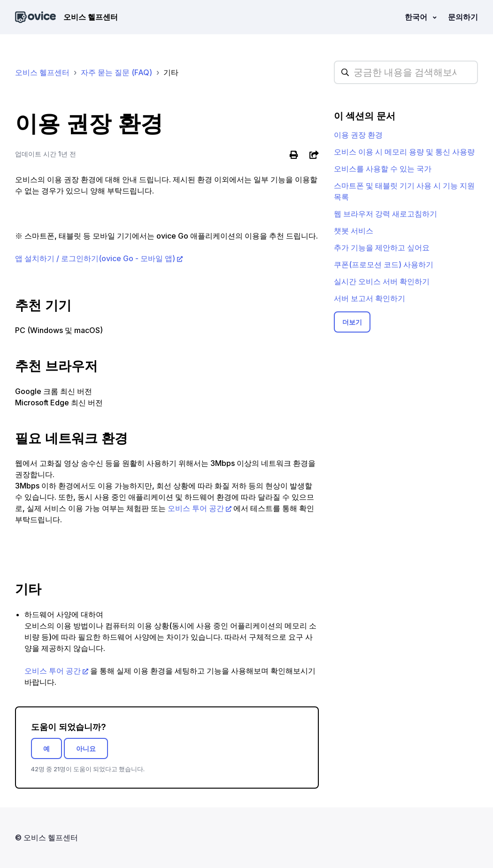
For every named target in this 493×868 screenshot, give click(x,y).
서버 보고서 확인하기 (370, 298)
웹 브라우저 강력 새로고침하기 (385, 214)
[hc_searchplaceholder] (406, 72)
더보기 (352, 322)
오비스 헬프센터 (42, 72)
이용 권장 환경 (358, 135)
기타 (171, 72)
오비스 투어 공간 (195, 508)
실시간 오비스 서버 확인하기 (382, 281)
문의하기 (463, 17)
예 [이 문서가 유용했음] (46, 748)
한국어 (417, 17)
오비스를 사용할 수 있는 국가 (383, 169)
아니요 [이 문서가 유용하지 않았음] (86, 748)
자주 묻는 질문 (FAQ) (116, 72)
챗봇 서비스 (354, 231)
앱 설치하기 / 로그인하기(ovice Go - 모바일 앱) (95, 258)
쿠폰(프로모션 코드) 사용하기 (384, 264)
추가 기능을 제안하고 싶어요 (382, 248)
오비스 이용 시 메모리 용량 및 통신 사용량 (404, 152)
